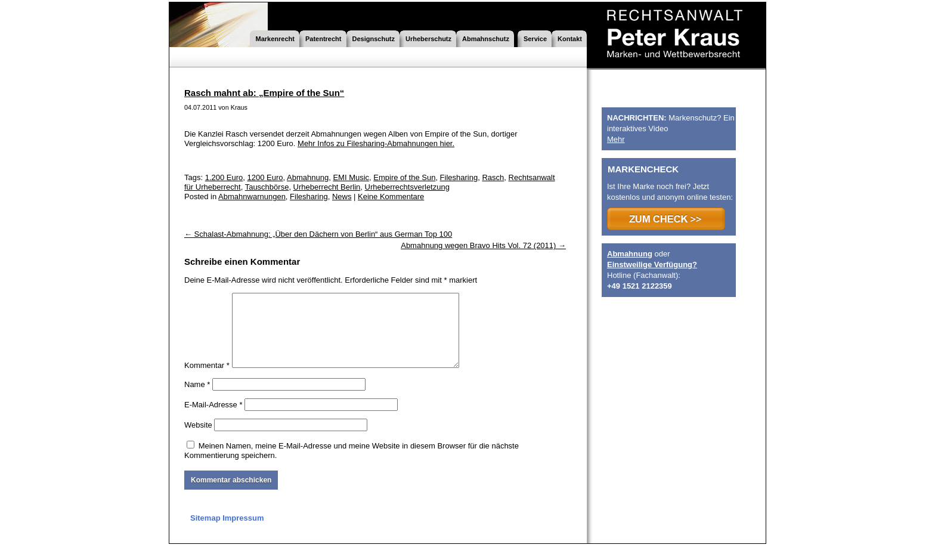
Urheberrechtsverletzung (407, 187)
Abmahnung (308, 177)
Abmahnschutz (486, 39)
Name (197, 399)
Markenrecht (275, 39)
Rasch (493, 177)
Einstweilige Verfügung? (652, 264)
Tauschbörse (267, 187)
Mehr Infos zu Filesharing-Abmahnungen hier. (376, 143)
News (342, 197)
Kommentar (207, 380)
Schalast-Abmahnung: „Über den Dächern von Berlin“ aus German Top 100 (318, 234)
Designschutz (374, 39)
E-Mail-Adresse (213, 419)
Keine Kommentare (391, 197)
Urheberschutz (428, 39)
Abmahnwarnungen (252, 197)
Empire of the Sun (404, 177)
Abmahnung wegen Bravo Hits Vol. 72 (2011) (483, 245)
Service (535, 39)
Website (198, 439)
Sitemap (205, 532)
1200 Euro (265, 177)
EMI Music (351, 177)
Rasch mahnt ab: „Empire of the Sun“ (264, 93)
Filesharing (459, 177)
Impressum (243, 532)
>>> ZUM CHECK (666, 219)
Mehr (616, 139)
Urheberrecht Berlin (327, 187)
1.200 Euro (224, 177)
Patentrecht (323, 39)
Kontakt (570, 39)
